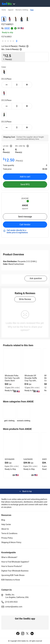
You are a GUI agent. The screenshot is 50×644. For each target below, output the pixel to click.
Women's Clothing (22, 10)
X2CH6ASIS (10, 459)
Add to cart (25, 177)
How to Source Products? (12, 566)
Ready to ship (7, 32)
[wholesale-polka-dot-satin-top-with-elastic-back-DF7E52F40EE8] (12, 361)
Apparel (11, 10)
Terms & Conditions (9, 533)
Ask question (36, 278)
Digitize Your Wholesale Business (15, 571)
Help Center (6, 524)
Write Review (25, 299)
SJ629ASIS (28, 459)
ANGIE (7, 28)
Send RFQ (25, 184)
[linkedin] (32, 634)
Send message (25, 217)
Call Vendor (25, 225)
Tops (32, 10)
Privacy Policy (7, 538)
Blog (3, 520)
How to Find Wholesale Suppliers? (15, 562)
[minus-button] (7, 85)
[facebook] (18, 634)
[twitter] (27, 634)
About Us (5, 529)
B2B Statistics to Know (11, 580)
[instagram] (23, 634)
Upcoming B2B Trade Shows (13, 575)
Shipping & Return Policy (11, 542)
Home (4, 10)
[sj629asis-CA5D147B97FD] (30, 445)
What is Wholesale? (9, 557)
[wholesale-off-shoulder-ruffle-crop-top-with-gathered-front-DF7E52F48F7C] (32, 361)
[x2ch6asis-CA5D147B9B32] (12, 445)
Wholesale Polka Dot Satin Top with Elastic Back (12, 378)
